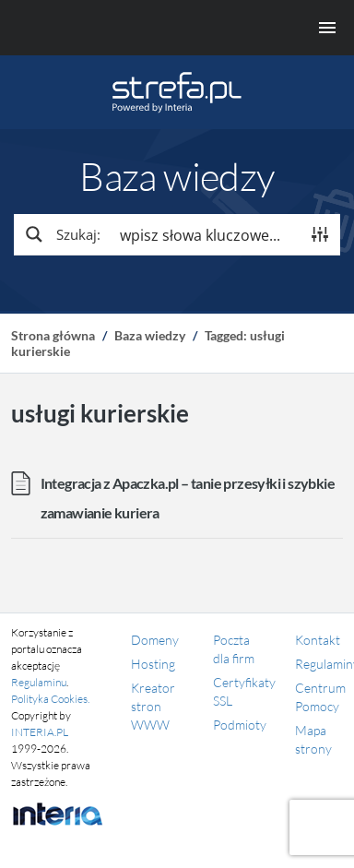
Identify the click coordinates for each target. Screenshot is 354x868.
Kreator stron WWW (153, 706)
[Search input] (206, 234)
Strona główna (53, 335)
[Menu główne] (177, 28)
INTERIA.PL (40, 732)
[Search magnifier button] (62, 234)
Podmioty (240, 725)
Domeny (155, 640)
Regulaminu (39, 682)
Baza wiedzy (150, 335)
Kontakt (318, 640)
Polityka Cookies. (50, 699)
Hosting (153, 664)
